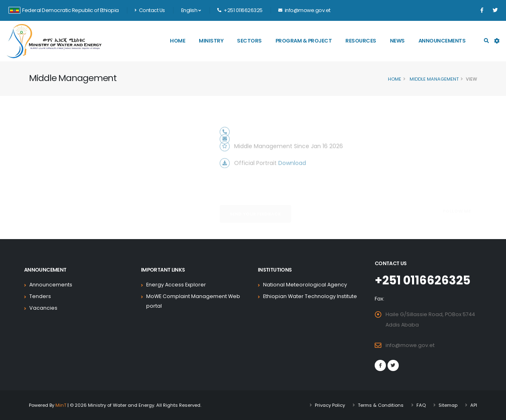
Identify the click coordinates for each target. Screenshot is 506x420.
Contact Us (150, 10)
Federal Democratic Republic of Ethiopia (64, 10)
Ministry (211, 41)
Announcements (442, 41)
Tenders (40, 296)
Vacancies (43, 308)
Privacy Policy (330, 405)
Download (292, 172)
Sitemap (448, 405)
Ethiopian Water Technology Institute (310, 296)
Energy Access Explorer (176, 285)
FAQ (421, 405)
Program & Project (304, 41)
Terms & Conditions (381, 405)
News (397, 41)
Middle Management (434, 79)
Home (178, 41)
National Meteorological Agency (305, 285)
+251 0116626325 (422, 280)
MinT (61, 405)
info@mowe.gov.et (410, 345)
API (474, 405)
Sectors (249, 41)
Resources (361, 41)
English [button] (191, 10)
